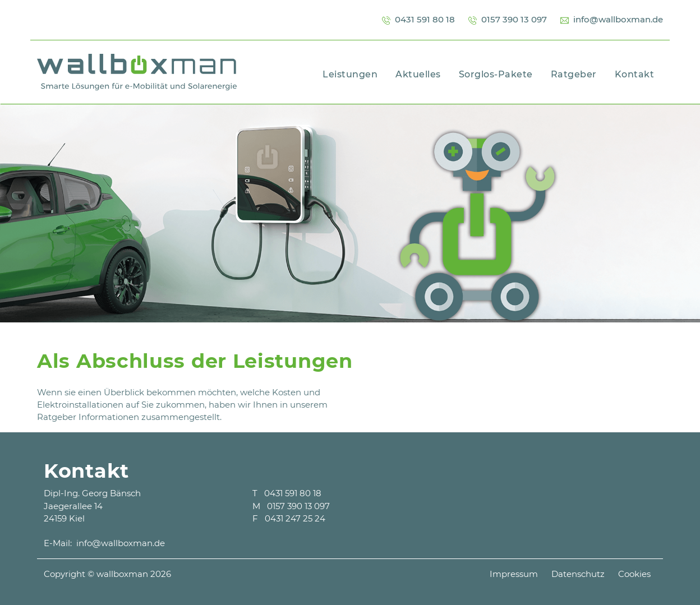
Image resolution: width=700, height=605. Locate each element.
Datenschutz (578, 574)
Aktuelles (418, 74)
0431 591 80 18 (418, 19)
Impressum (514, 574)
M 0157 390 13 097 (291, 506)
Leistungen (350, 74)
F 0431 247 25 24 (289, 518)
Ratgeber (574, 74)
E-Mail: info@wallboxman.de (104, 543)
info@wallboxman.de (612, 19)
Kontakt (635, 74)
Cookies (634, 574)
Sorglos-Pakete (496, 74)
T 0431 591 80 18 (287, 493)
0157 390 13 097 (508, 19)
